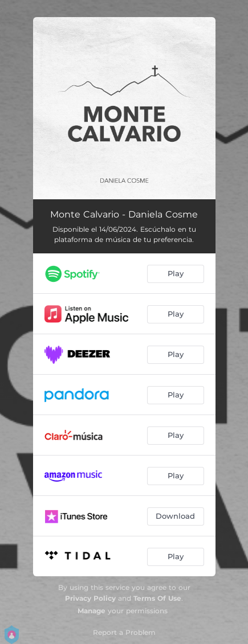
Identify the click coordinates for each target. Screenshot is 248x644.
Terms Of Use (157, 598)
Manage (92, 611)
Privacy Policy (90, 598)
